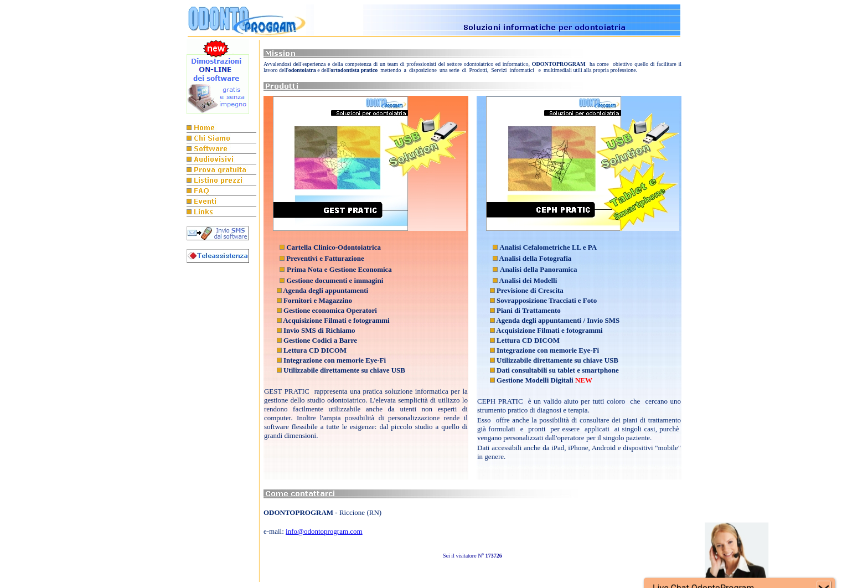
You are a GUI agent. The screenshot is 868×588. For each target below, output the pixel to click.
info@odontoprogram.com (324, 531)
